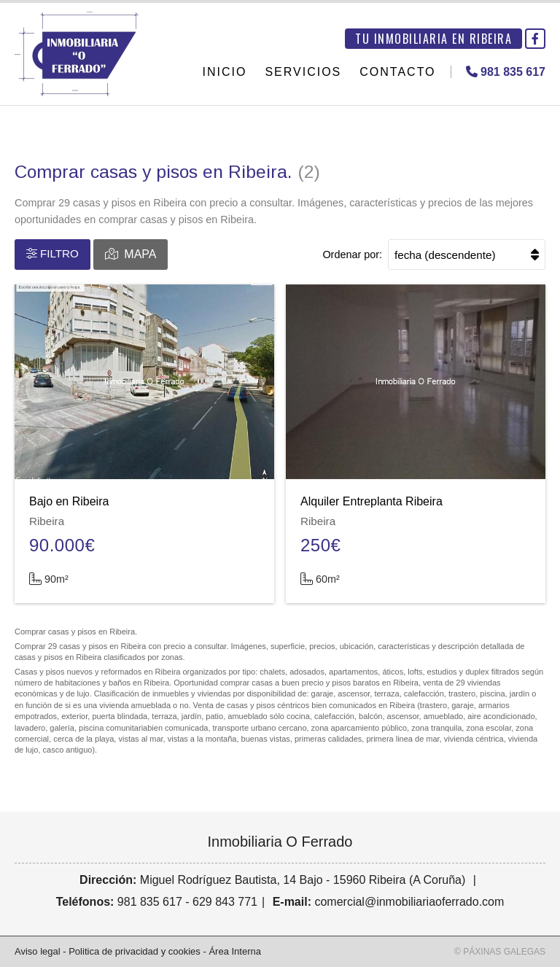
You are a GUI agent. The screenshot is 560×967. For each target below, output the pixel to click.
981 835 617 (150, 902)
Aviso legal (38, 951)
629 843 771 (225, 902)
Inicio (225, 72)
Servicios (303, 72)
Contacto (397, 72)
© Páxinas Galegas (500, 952)
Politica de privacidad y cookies (135, 951)
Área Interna (235, 951)
